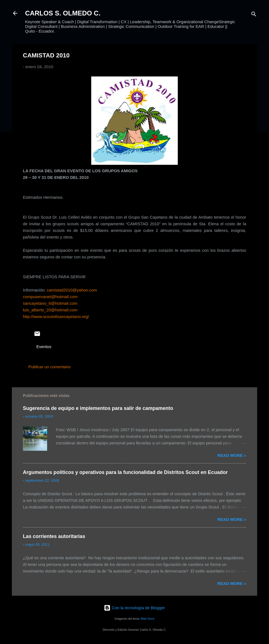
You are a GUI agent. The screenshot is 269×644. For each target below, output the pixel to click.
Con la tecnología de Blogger (134, 608)
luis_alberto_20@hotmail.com (50, 310)
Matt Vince (148, 619)
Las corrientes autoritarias (54, 536)
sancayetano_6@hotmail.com (50, 303)
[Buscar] (254, 15)
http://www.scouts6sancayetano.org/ (56, 316)
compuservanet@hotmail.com (50, 297)
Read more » (232, 455)
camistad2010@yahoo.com (72, 290)
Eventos (44, 347)
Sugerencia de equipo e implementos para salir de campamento (98, 408)
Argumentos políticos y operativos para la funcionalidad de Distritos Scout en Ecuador (125, 472)
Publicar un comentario (49, 367)
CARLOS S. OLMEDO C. (63, 13)
